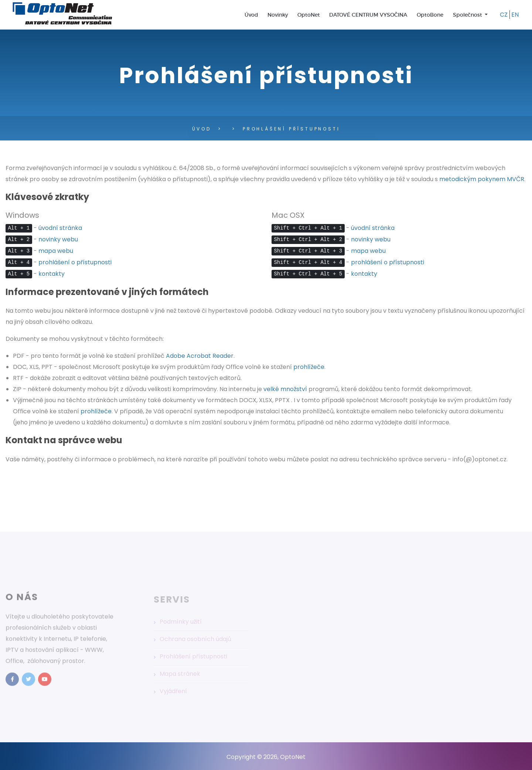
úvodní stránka (60, 228)
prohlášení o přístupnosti (75, 262)
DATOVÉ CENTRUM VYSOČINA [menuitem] (368, 15)
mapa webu (56, 251)
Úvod (202, 129)
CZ (504, 15)
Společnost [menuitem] (468, 15)
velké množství (285, 389)
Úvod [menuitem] (251, 15)
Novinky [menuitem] (278, 15)
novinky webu (58, 239)
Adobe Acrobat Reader (200, 356)
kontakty (52, 274)
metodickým (482, 179)
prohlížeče (309, 367)
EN (515, 15)
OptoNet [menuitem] (309, 15)
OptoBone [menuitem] (430, 15)
